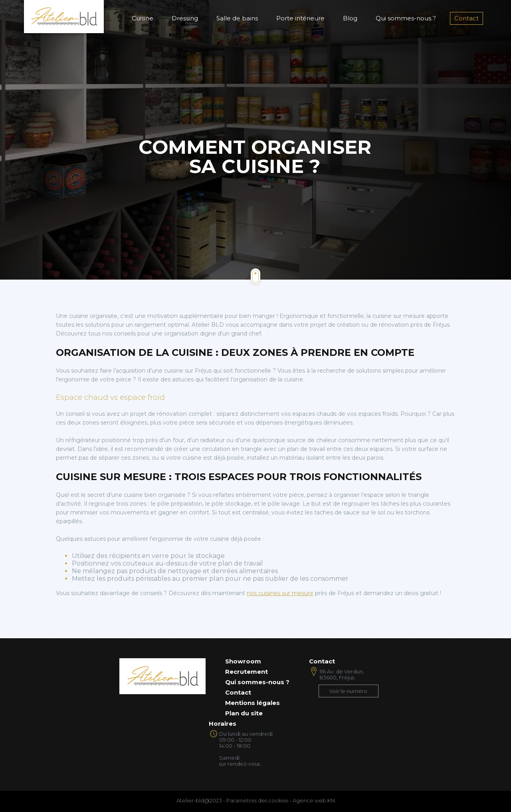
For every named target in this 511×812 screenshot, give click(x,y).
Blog (350, 18)
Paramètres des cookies (257, 800)
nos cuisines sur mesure (280, 593)
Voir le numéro (348, 691)
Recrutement (247, 672)
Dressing (185, 18)
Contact (466, 18)
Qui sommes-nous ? (406, 18)
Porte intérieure (300, 18)
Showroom (243, 661)
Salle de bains (237, 18)
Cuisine (143, 18)
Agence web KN (314, 800)
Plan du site (244, 713)
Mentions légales (253, 703)
